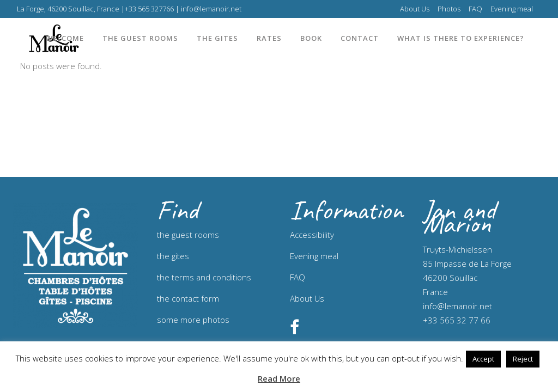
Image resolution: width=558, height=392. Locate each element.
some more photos (193, 320)
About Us (415, 9)
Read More (279, 378)
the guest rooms (188, 235)
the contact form (188, 298)
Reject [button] (523, 359)
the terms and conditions (204, 277)
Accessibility (312, 235)
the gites (173, 256)
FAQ (475, 9)
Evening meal (512, 9)
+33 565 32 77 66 (457, 320)
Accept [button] (483, 359)
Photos (449, 9)
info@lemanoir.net (457, 306)
